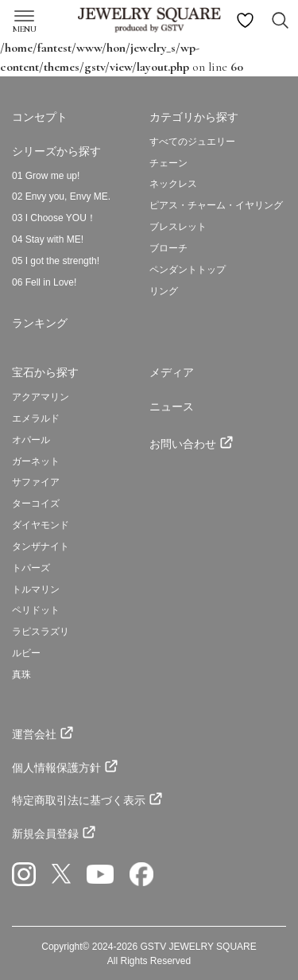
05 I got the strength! (56, 261)
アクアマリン (41, 397)
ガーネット (36, 461)
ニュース (172, 406)
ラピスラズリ (41, 632)
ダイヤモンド (41, 525)
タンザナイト (41, 546)
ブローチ (168, 248)
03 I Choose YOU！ (54, 218)
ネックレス (173, 184)
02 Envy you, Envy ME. (61, 196)
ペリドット (36, 610)
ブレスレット (178, 227)
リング (164, 291)
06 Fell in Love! (44, 282)
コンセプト (40, 117)
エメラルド (36, 418)
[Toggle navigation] (22, 13)
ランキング (40, 323)
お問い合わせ (183, 444)
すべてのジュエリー (192, 142)
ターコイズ (36, 504)
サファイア (36, 482)
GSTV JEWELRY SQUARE (199, 947)
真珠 (21, 675)
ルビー (26, 653)
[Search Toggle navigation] (280, 20)
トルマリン (36, 589)
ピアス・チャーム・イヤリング (216, 205)
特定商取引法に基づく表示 (79, 800)
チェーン (168, 163)
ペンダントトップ (188, 270)
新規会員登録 (45, 834)
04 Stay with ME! (48, 239)
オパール (31, 440)
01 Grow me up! (46, 176)
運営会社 (34, 734)
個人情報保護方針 (56, 768)
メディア (172, 372)
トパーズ (31, 568)
